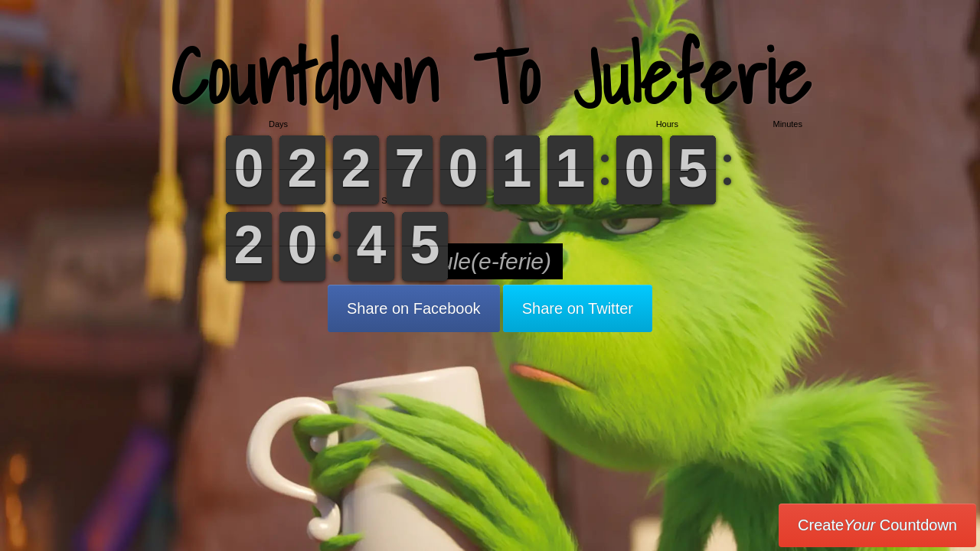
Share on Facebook (414, 308)
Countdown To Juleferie (490, 76)
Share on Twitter (578, 308)
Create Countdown (877, 525)
